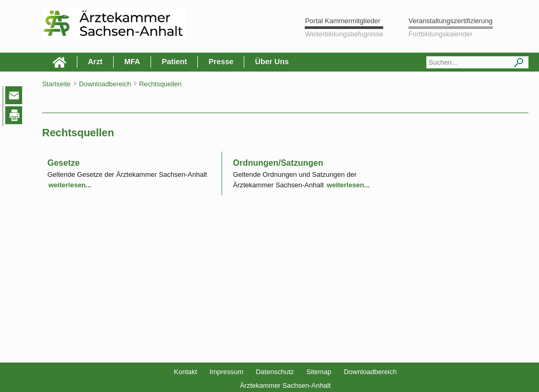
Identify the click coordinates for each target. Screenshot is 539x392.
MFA (132, 62)
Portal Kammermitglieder (342, 21)
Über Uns (272, 62)
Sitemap (319, 372)
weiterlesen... (70, 185)
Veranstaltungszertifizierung (451, 21)
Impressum (226, 372)
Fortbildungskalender (440, 34)
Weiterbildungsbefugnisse (344, 34)
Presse (221, 62)
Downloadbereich (370, 372)
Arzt (95, 62)
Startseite (56, 84)
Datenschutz (275, 372)
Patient (174, 62)
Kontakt (185, 372)
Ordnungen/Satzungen (278, 163)
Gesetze (63, 163)
